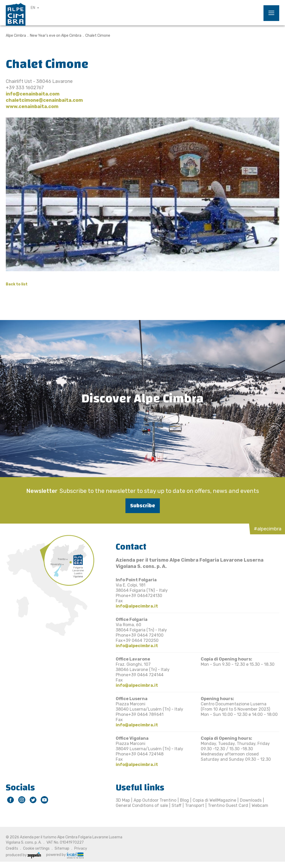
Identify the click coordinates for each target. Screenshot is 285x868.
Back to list (17, 284)
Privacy (81, 848)
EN (33, 8)
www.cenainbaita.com (32, 106)
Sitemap (62, 848)
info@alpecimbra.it (137, 606)
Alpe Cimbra (16, 36)
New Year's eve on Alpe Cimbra (56, 36)
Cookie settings (36, 848)
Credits (12, 848)
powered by (65, 855)
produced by (23, 855)
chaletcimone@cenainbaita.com (44, 100)
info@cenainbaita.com (33, 94)
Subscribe (143, 506)
